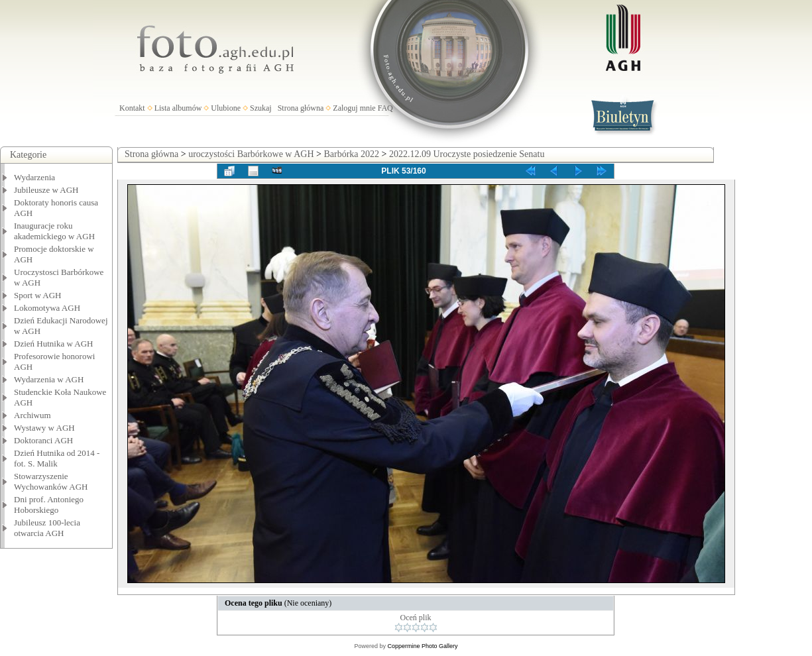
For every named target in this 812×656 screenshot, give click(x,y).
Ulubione (226, 108)
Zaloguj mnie (354, 108)
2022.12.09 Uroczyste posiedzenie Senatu (467, 154)
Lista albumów (178, 108)
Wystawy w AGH (44, 428)
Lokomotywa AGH (47, 308)
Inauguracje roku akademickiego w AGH (54, 231)
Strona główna (301, 108)
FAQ (385, 108)
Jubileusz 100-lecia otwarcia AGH (47, 528)
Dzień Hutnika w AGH (54, 344)
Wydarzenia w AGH (49, 379)
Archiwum (32, 415)
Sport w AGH (38, 295)
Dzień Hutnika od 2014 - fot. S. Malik (57, 458)
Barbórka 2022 (351, 154)
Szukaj (261, 108)
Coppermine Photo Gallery (422, 646)
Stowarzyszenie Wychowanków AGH (51, 481)
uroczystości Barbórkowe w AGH (251, 154)
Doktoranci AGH (43, 440)
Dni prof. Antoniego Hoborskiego (49, 505)
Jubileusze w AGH (46, 190)
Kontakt (132, 108)
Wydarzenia (34, 177)
